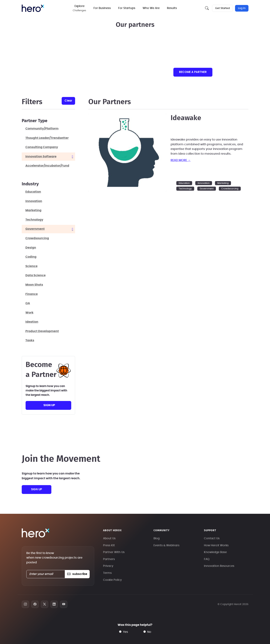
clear (68, 101)
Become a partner (193, 72)
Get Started (222, 8)
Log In (242, 8)
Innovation (204, 183)
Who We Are (151, 8)
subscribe (77, 574)
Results (172, 8)
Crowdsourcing (230, 189)
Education (184, 183)
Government (207, 189)
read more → (181, 160)
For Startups (127, 8)
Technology (185, 189)
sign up (49, 405)
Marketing (223, 183)
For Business (102, 8)
